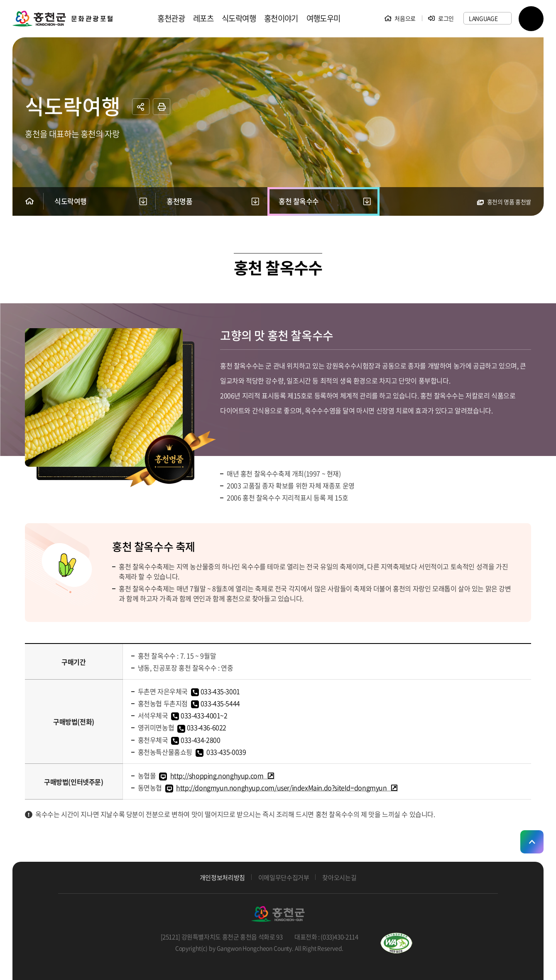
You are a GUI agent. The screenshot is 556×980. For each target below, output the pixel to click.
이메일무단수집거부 (284, 878)
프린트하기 (162, 107)
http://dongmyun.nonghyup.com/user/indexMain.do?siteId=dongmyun (281, 787)
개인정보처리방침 (222, 878)
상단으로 (532, 842)
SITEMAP (531, 19)
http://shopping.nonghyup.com (217, 775)
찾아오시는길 (339, 878)
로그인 (446, 18)
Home (29, 201)
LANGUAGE (483, 18)
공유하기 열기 (141, 107)
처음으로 (405, 18)
